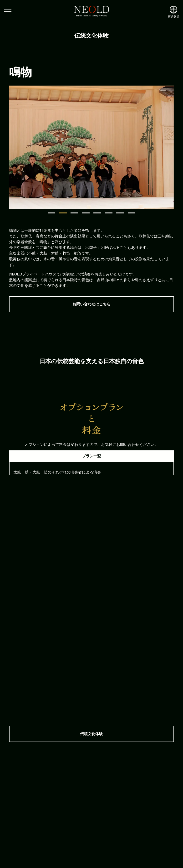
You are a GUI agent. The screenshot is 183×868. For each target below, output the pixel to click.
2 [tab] (63, 213)
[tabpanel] (91, 147)
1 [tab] (51, 213)
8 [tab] (132, 213)
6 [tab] (109, 213)
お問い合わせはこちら (91, 304)
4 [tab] (86, 213)
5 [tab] (97, 213)
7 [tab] (120, 213)
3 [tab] (74, 213)
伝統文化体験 (91, 734)
